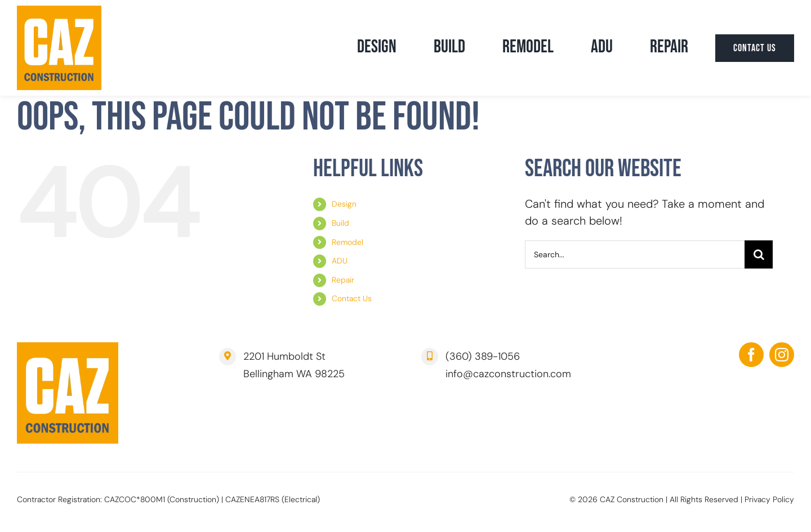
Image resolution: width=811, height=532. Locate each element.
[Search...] (635, 254)
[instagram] (782, 355)
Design (344, 204)
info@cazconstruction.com (508, 374)
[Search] (759, 254)
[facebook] (751, 355)
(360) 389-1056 (483, 356)
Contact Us (352, 298)
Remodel (347, 242)
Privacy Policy (769, 499)
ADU (340, 261)
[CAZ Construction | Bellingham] (59, 11)
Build (340, 223)
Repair (343, 280)
